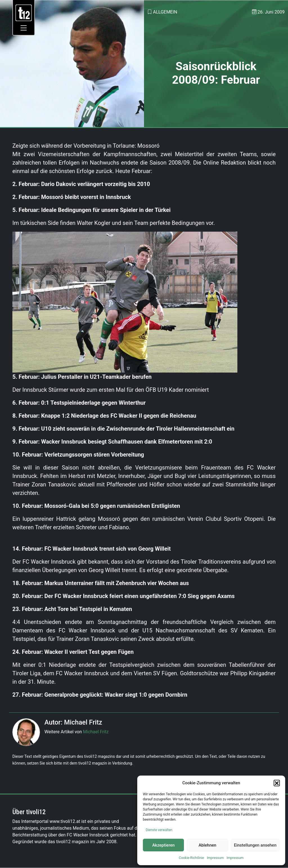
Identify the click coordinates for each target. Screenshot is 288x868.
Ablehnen (207, 845)
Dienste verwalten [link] (159, 830)
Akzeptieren (163, 845)
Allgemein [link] (165, 12)
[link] (24, 13)
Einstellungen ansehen (255, 845)
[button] (277, 783)
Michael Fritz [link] (96, 732)
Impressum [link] (215, 858)
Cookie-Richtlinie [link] (191, 858)
